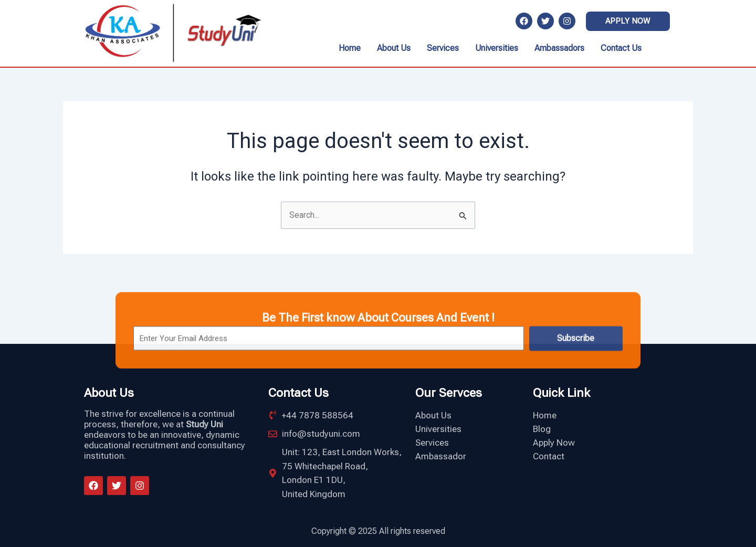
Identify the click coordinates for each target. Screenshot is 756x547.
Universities (497, 48)
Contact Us (621, 48)
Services (443, 48)
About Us (394, 48)
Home (350, 48)
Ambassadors (559, 48)
